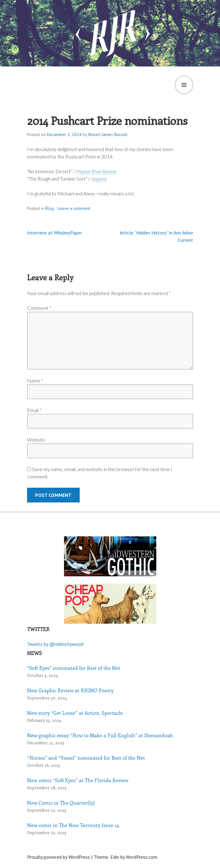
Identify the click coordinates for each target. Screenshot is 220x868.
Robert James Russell (108, 134)
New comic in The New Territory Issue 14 (73, 825)
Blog (50, 208)
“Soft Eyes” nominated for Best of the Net (74, 668)
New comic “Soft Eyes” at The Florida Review (78, 780)
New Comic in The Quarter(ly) (61, 803)
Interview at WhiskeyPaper (54, 233)
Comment (39, 308)
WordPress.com (142, 857)
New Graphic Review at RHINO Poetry (70, 690)
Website (36, 440)
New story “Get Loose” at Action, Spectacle (75, 713)
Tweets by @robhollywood (55, 644)
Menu (184, 85)
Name (35, 380)
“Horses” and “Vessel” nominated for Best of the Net (86, 758)
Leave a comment (74, 208)
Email (34, 410)
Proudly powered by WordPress (58, 857)
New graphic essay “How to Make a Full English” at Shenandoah (100, 735)
